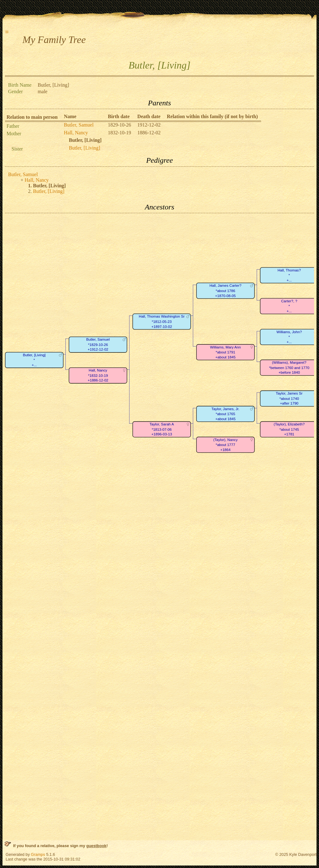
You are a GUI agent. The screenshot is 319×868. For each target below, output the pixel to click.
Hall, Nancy (76, 133)
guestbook (96, 846)
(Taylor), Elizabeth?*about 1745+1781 (289, 429)
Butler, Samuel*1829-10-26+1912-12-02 (98, 345)
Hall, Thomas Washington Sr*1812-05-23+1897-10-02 (162, 322)
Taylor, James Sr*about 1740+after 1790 (289, 399)
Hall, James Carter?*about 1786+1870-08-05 (225, 291)
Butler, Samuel (79, 125)
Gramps (38, 854)
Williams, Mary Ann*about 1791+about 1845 (225, 352)
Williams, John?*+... (289, 337)
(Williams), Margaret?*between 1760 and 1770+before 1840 (289, 368)
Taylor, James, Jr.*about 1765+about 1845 (226, 414)
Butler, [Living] (85, 148)
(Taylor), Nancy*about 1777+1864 (226, 445)
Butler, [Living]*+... (34, 360)
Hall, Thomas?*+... (289, 275)
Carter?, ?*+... (289, 306)
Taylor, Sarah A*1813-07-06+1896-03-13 (162, 429)
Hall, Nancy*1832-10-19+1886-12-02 (98, 376)
